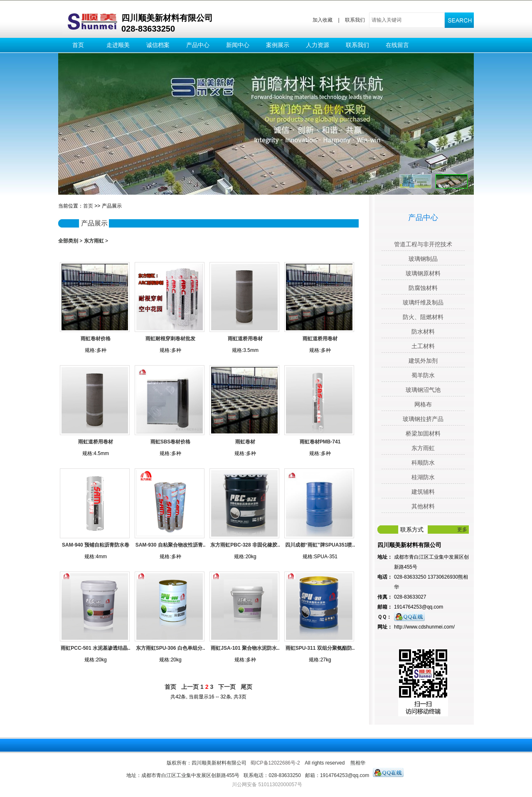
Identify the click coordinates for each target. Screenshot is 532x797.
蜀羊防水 (423, 375)
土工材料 (423, 346)
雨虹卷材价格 (96, 339)
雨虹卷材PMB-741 (320, 442)
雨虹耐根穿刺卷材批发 (170, 339)
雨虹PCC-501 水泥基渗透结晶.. (95, 648)
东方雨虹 (94, 241)
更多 (462, 530)
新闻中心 (238, 45)
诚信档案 (158, 45)
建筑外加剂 (423, 361)
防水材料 (423, 332)
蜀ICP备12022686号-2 (275, 763)
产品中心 (198, 45)
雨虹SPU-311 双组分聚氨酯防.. (320, 648)
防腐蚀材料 (423, 288)
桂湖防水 (423, 477)
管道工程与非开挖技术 (423, 244)
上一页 (190, 687)
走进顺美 (118, 45)
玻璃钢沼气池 (423, 390)
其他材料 (423, 506)
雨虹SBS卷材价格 (171, 442)
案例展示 (278, 45)
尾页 (246, 687)
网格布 (423, 404)
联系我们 (355, 20)
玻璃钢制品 (423, 259)
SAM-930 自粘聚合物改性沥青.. (171, 545)
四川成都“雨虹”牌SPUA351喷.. (320, 545)
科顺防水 (423, 463)
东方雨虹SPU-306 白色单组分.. (171, 648)
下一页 (227, 687)
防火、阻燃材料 (423, 317)
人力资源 (318, 45)
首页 (78, 45)
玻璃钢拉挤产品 (423, 419)
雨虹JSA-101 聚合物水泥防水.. (245, 648)
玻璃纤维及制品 (423, 302)
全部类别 (68, 241)
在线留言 (397, 45)
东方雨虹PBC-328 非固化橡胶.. (245, 545)
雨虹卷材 (245, 442)
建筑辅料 (423, 492)
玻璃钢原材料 (423, 273)
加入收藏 (323, 20)
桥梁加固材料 (423, 433)
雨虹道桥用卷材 (245, 339)
